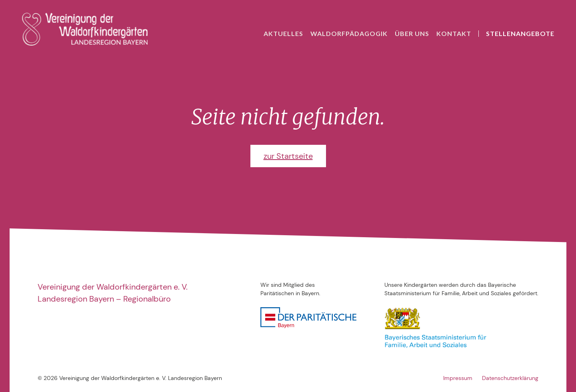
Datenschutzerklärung (510, 378)
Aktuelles (283, 33)
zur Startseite (288, 156)
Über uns (412, 33)
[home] (85, 29)
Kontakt (454, 33)
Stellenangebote (520, 33)
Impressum (458, 378)
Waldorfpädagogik (349, 33)
